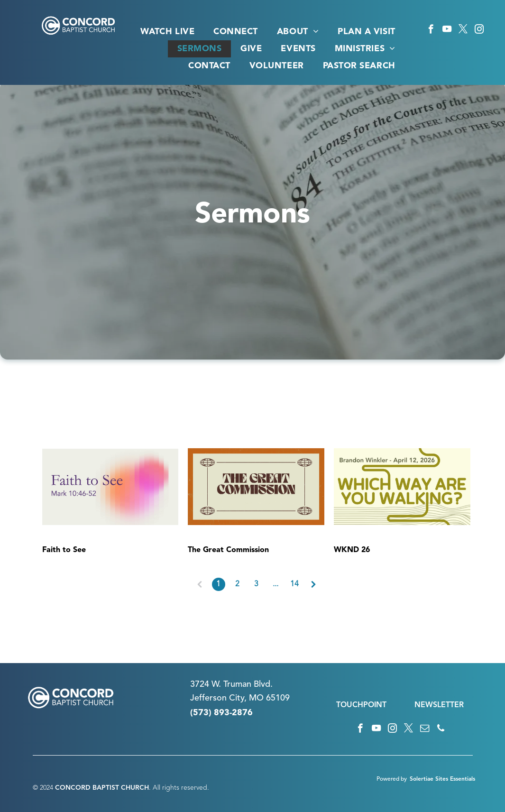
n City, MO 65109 (256, 698)
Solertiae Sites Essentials (442, 779)
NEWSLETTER (439, 705)
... (275, 584)
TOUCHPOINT (361, 705)
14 (294, 584)
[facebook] (431, 30)
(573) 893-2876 (221, 713)
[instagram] (479, 30)
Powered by (392, 779)
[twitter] (463, 30)
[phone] (441, 729)
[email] (425, 729)
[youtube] (447, 30)
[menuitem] (167, 32)
